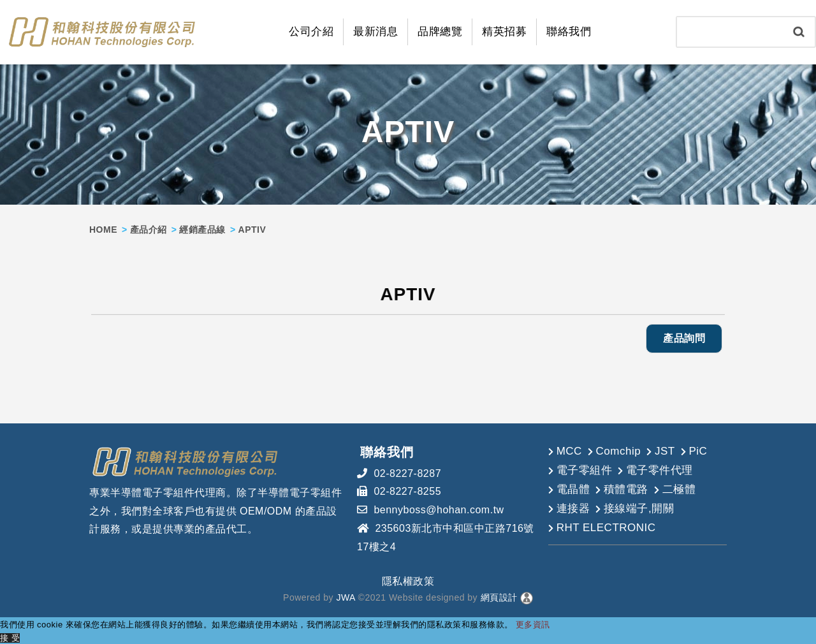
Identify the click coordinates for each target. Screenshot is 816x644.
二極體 (679, 489)
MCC (569, 450)
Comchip (619, 450)
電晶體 (573, 489)
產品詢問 (684, 338)
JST (665, 450)
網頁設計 (499, 597)
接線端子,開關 (639, 508)
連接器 (573, 508)
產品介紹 (149, 229)
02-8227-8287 (407, 473)
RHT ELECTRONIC (606, 527)
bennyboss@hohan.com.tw (439, 510)
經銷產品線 (202, 229)
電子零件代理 (659, 470)
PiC (698, 450)
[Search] (730, 32)
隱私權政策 (408, 581)
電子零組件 (585, 470)
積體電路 (626, 489)
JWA (344, 597)
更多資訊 (533, 624)
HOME (103, 229)
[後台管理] (527, 597)
